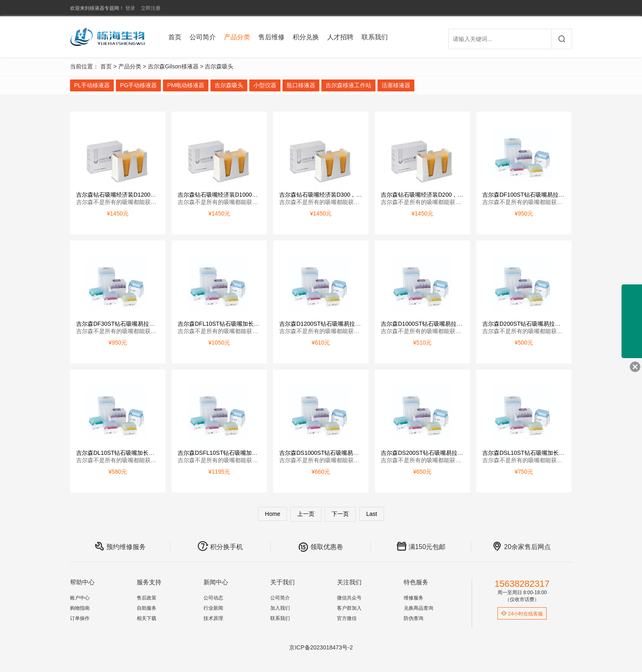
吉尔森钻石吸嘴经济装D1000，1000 (224, 195)
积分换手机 (220, 547)
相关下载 (147, 618)
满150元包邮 (421, 547)
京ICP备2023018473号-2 (321, 647)
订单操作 (80, 618)
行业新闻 (213, 608)
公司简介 (203, 37)
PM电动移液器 (186, 85)
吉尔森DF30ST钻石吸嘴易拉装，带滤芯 (127, 324)
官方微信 (347, 618)
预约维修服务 (120, 547)
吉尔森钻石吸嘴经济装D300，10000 (326, 195)
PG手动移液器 (138, 85)
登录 (130, 8)
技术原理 (213, 618)
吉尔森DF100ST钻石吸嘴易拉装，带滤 (532, 195)
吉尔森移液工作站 (348, 85)
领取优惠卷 (321, 547)
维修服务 (414, 598)
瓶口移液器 (301, 85)
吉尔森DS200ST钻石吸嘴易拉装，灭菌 (431, 453)
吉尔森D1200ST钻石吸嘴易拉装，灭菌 (329, 324)
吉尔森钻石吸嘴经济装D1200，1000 (122, 195)
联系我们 (375, 37)
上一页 (306, 514)
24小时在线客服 (522, 614)
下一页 (340, 514)
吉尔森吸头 (219, 66)
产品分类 (237, 37)
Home (272, 514)
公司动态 (213, 598)
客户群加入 (349, 608)
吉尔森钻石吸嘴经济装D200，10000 (427, 195)
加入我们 (280, 608)
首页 (175, 37)
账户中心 (80, 598)
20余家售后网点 (521, 547)
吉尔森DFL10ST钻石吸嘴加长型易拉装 (227, 324)
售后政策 (147, 598)
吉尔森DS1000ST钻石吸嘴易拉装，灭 (328, 453)
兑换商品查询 (418, 608)
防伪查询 (414, 618)
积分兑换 (306, 37)
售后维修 (271, 37)
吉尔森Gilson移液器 (173, 66)
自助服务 (147, 608)
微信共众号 (349, 598)
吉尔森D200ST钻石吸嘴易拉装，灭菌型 (533, 324)
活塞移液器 (396, 85)
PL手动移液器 (92, 85)
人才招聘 (340, 37)
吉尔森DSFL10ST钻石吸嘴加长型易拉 (226, 453)
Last (371, 514)
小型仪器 (265, 85)
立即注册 (151, 8)
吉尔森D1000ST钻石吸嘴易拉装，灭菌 (430, 324)
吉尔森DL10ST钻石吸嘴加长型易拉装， (127, 453)
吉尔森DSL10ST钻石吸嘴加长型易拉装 (532, 453)
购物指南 (80, 608)
